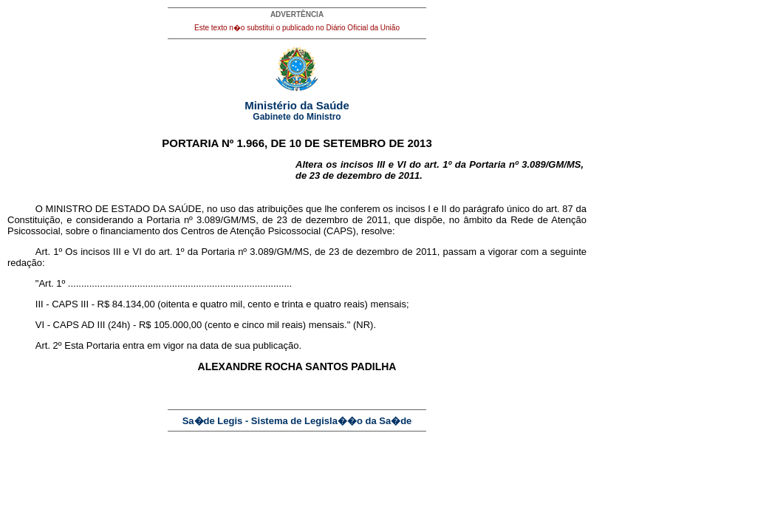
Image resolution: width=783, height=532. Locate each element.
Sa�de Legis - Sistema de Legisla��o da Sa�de (297, 421)
